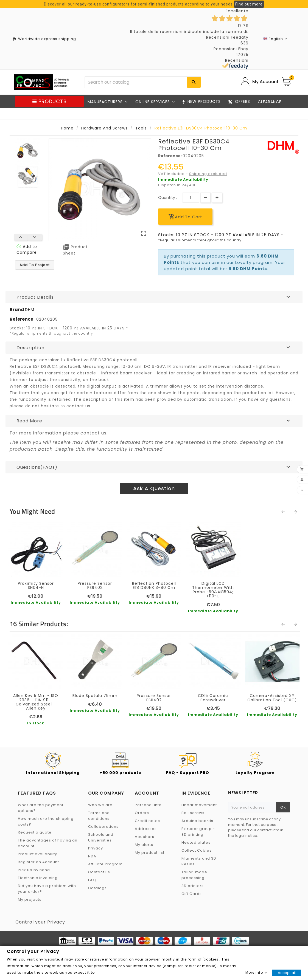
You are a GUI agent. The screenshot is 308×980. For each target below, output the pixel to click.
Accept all (287, 973)
